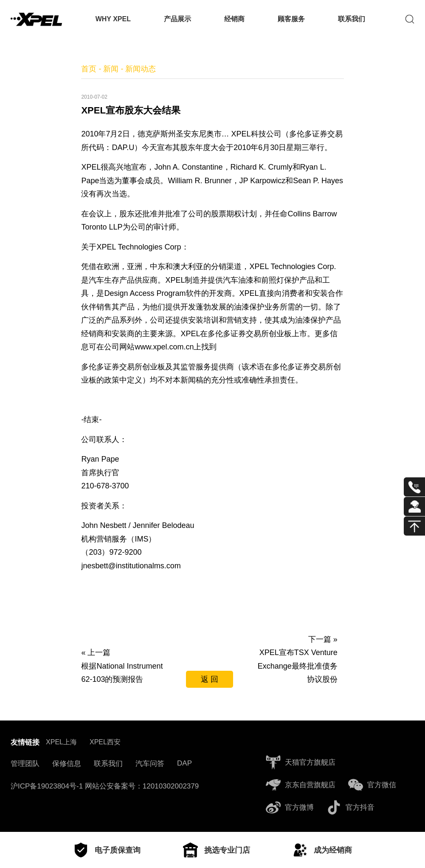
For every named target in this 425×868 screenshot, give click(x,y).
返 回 (210, 679)
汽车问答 (150, 764)
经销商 (234, 19)
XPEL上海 (61, 742)
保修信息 (67, 764)
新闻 (111, 69)
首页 (89, 69)
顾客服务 (291, 19)
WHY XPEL (113, 19)
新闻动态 (141, 69)
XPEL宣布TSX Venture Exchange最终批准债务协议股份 (298, 666)
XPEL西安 (105, 742)
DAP (184, 763)
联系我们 (352, 19)
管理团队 (25, 764)
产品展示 (177, 19)
